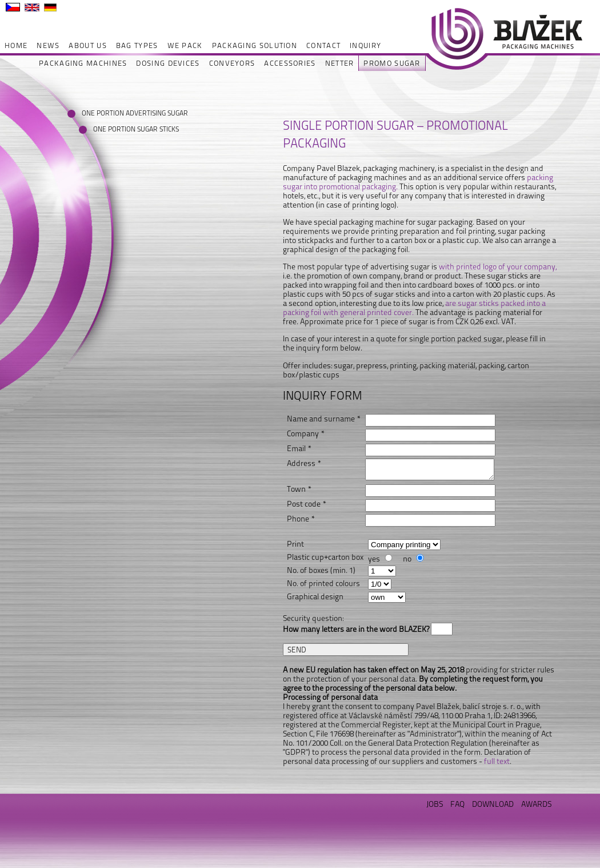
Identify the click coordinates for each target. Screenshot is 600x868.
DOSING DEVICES (168, 63)
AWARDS (536, 804)
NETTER (340, 63)
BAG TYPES (137, 45)
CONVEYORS (232, 63)
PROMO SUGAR (392, 63)
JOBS (435, 804)
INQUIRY (365, 45)
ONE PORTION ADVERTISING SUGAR (117, 113)
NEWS (48, 45)
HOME (16, 45)
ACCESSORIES (290, 63)
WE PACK (185, 45)
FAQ (457, 804)
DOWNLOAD (493, 804)
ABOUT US (87, 45)
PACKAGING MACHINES (83, 63)
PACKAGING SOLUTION (255, 45)
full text (497, 761)
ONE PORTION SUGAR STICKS (129, 129)
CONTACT (323, 45)
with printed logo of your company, (498, 266)
